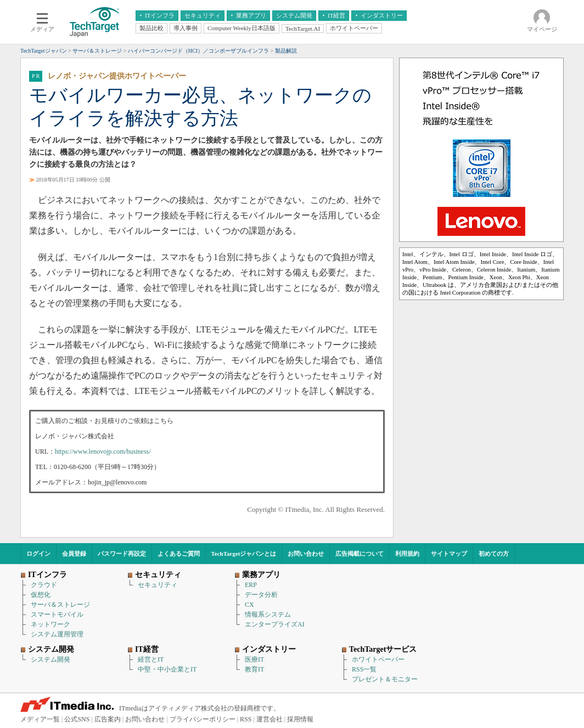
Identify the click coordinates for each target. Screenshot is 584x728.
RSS (246, 719)
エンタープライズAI (275, 624)
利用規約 (407, 554)
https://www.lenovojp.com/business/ (103, 452)
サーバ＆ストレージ (60, 605)
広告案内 (108, 719)
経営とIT (151, 659)
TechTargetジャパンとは (244, 554)
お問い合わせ (306, 554)
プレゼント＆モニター (385, 679)
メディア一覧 (40, 719)
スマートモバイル (57, 614)
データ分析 (261, 595)
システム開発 (50, 659)
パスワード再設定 (122, 554)
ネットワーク (50, 624)
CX (249, 605)
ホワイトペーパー (378, 659)
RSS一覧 (364, 669)
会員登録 (74, 554)
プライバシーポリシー (203, 719)
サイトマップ (449, 554)
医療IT (254, 659)
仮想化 (41, 595)
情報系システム (268, 614)
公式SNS (77, 719)
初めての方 (494, 554)
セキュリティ (158, 585)
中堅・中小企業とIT (167, 669)
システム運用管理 (57, 634)
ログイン (38, 554)
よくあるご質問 (179, 554)
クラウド (44, 585)
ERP (251, 585)
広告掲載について (360, 554)
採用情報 (300, 719)
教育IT (254, 669)
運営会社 (269, 719)
